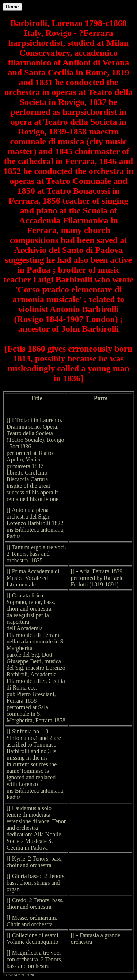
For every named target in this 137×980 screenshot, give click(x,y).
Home (12, 7)
